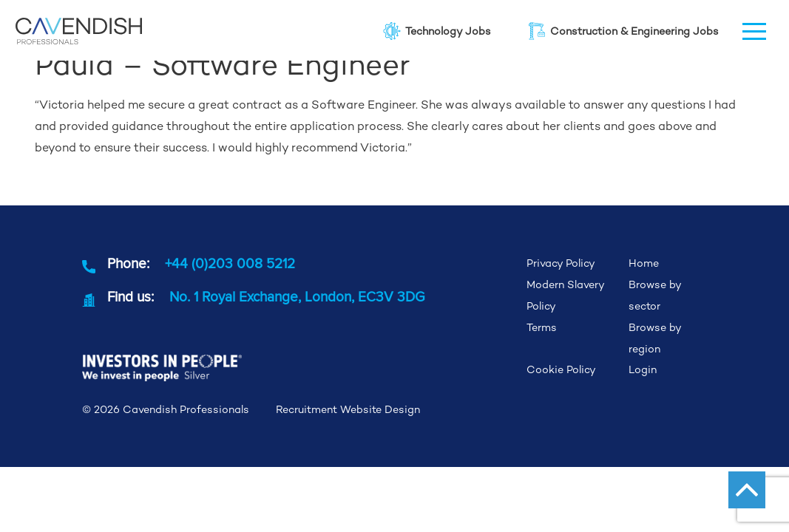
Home (644, 263)
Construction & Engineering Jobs (623, 31)
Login (643, 369)
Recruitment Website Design (348, 409)
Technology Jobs (436, 31)
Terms (542, 327)
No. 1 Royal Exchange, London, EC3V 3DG (297, 296)
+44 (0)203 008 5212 (230, 263)
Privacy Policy (561, 263)
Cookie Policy (561, 369)
